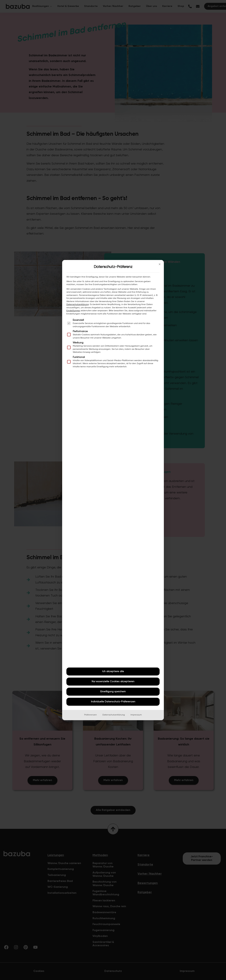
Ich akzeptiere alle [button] (113, 671)
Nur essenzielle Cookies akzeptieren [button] (113, 681)
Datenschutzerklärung (78, 305)
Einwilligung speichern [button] (113, 692)
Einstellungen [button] (73, 311)
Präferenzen (90, 715)
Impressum (136, 715)
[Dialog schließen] (160, 264)
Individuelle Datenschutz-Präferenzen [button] (113, 702)
